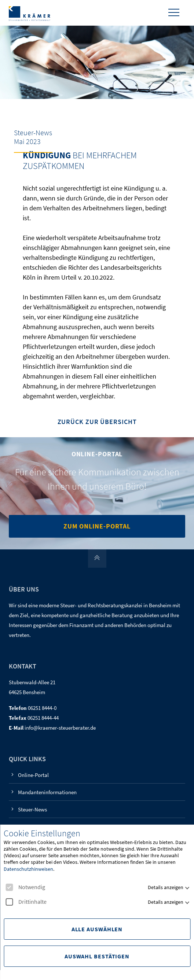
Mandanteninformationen (47, 792)
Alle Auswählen (97, 929)
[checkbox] (9, 887)
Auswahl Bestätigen (97, 956)
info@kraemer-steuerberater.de (60, 728)
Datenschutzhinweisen (28, 869)
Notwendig (25, 887)
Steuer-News (32, 809)
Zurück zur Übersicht (97, 422)
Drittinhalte (26, 902)
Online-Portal (33, 775)
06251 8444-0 (42, 708)
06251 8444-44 (43, 718)
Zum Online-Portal (97, 526)
